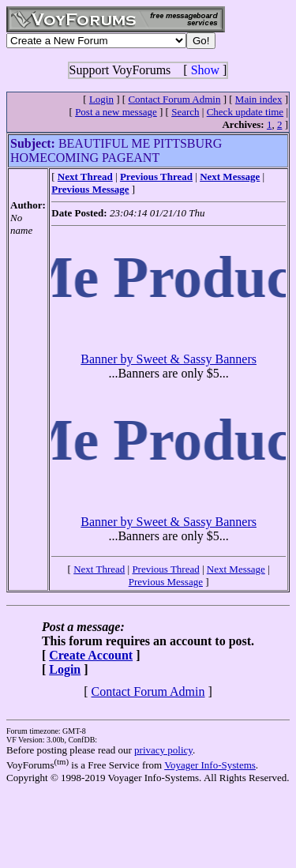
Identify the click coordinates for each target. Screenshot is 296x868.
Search (185, 112)
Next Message (236, 569)
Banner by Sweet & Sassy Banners (169, 359)
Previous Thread (165, 569)
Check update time (245, 112)
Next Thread (99, 569)
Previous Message (166, 582)
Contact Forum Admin (174, 99)
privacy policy (163, 750)
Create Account (91, 655)
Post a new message (116, 112)
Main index (259, 99)
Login (101, 99)
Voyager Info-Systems (210, 765)
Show (205, 70)
